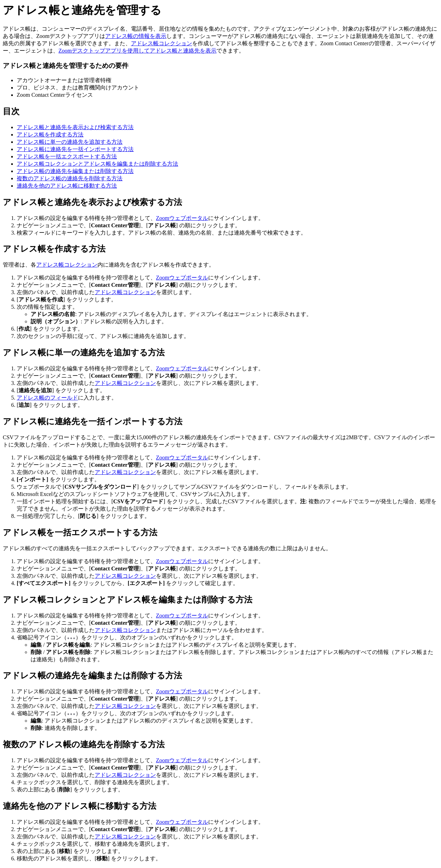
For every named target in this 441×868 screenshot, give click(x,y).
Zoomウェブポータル (182, 218)
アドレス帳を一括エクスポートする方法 (67, 156)
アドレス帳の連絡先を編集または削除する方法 (75, 171)
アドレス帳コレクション (162, 43)
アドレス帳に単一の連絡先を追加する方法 (70, 142)
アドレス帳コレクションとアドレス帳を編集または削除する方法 (97, 164)
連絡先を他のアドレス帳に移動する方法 (67, 186)
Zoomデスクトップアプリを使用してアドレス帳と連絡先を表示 (137, 51)
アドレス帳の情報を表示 (136, 36)
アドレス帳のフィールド (47, 398)
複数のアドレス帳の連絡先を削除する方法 (70, 178)
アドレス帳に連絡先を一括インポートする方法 (75, 149)
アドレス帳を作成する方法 (50, 135)
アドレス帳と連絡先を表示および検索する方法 (75, 127)
